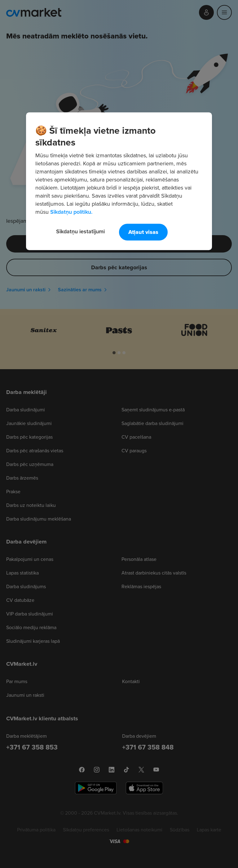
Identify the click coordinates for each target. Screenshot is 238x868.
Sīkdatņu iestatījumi (80, 231)
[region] (119, 181)
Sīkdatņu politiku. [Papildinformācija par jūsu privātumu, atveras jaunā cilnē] (71, 212)
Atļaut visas (143, 232)
